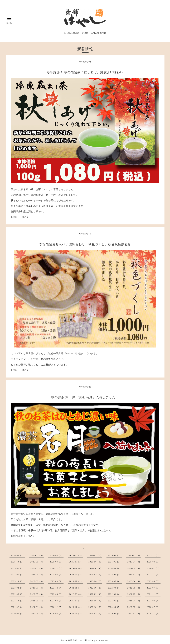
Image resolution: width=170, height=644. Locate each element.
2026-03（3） (76, 555)
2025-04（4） (134, 562)
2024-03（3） (76, 575)
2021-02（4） (18, 607)
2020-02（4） (95, 614)
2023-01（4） (37, 588)
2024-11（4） (76, 568)
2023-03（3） (154, 581)
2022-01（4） (115, 594)
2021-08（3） (57, 601)
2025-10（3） (18, 562)
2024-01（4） (115, 575)
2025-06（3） (95, 562)
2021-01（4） (37, 607)
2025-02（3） (18, 568)
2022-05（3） (37, 594)
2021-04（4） (134, 601)
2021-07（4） (76, 601)
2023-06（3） (95, 581)
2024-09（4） (115, 568)
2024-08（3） (134, 568)
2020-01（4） (115, 614)
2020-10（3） (95, 607)
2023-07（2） (76, 581)
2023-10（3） (18, 581)
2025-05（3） (115, 562)
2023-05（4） (115, 581)
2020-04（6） (57, 614)
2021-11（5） (154, 594)
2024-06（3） (18, 575)
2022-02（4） (95, 594)
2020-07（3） (154, 607)
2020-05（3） (37, 614)
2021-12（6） (134, 594)
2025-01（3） (37, 568)
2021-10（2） (18, 601)
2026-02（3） (95, 555)
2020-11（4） (76, 607)
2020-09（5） (115, 607)
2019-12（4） (134, 614)
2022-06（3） (18, 594)
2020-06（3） (18, 614)
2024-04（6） (57, 575)
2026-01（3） (115, 555)
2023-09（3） (37, 581)
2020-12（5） (57, 607)
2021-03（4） (154, 601)
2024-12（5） (57, 568)
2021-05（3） (115, 601)
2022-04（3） (57, 594)
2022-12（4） (57, 588)
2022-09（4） (115, 588)
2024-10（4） (95, 568)
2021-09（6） (37, 601)
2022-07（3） (154, 588)
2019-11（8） (154, 614)
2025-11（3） (154, 555)
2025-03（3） (154, 562)
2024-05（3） (37, 575)
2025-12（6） (134, 555)
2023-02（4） (18, 588)
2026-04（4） (57, 555)
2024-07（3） (154, 568)
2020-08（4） (134, 607)
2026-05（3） (37, 555)
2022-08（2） (134, 588)
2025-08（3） (57, 562)
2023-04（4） (134, 581)
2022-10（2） (95, 588)
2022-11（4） (76, 588)
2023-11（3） (154, 575)
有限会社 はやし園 (77, 640)
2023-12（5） (134, 575)
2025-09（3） (37, 562)
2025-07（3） (76, 562)
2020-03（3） (76, 614)
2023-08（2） (57, 581)
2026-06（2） (18, 555)
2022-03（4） (76, 594)
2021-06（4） (95, 601)
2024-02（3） (95, 575)
